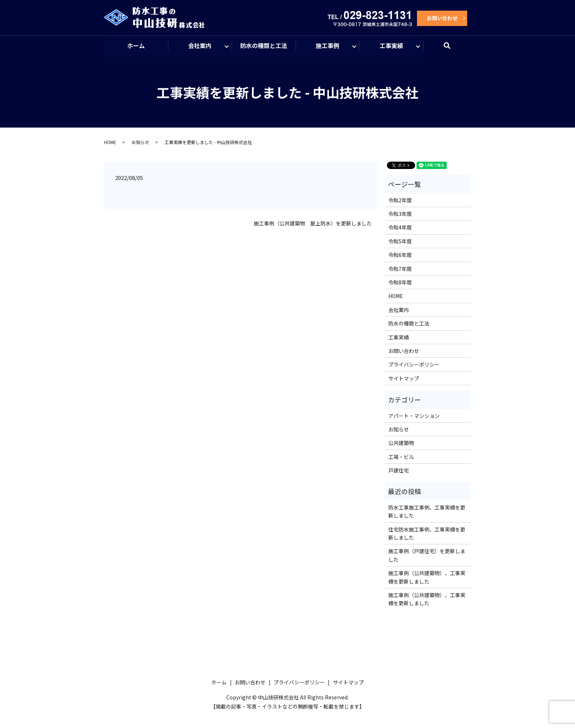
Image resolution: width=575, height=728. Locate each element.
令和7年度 (400, 269)
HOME (110, 142)
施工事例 (327, 46)
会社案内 (200, 46)
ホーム (136, 46)
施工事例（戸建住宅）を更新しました (427, 556)
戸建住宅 (399, 471)
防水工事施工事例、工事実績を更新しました (427, 512)
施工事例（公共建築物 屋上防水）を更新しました (313, 224)
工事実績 (391, 46)
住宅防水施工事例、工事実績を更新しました (427, 534)
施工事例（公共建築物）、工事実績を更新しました (427, 577)
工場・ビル (401, 457)
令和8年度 (400, 283)
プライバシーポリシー (414, 365)
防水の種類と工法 (264, 46)
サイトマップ (404, 379)
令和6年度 (400, 255)
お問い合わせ (442, 18)
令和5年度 (400, 242)
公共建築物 (401, 443)
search (452, 49)
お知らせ (140, 142)
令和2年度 (400, 201)
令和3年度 (400, 214)
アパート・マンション (414, 416)
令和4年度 (400, 228)
